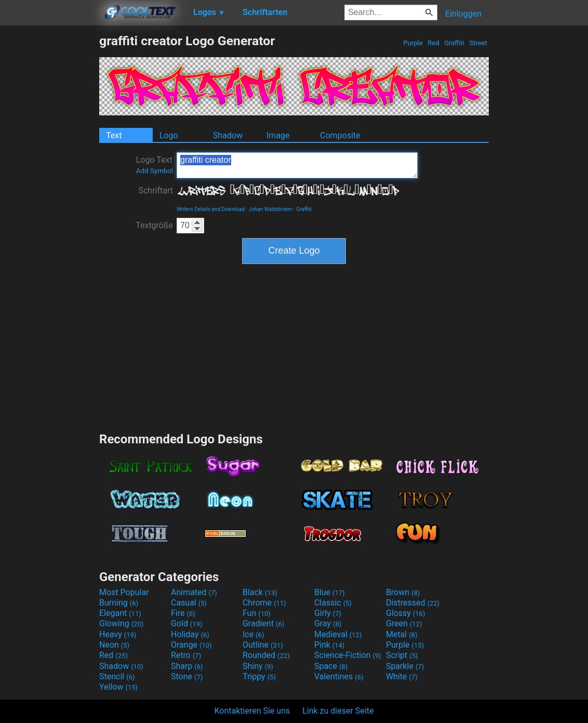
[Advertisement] (49, 189)
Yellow (118, 687)
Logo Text (155, 165)
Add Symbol (155, 171)
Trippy (259, 676)
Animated (194, 592)
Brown (403, 592)
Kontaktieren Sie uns (252, 711)
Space (331, 666)
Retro (186, 655)
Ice (253, 634)
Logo (169, 135)
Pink (330, 645)
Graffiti (454, 43)
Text (114, 135)
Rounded (266, 655)
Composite (340, 135)
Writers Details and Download (211, 209)
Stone (187, 676)
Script (402, 655)
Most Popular (124, 592)
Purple (413, 43)
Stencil (117, 676)
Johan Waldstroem (271, 209)
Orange (191, 645)
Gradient (263, 623)
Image (278, 135)
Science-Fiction (348, 655)
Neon (114, 645)
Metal (402, 634)
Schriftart (156, 190)
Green (404, 623)
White (402, 676)
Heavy (118, 634)
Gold (187, 623)
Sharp (187, 666)
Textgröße (154, 225)
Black (260, 592)
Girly (328, 613)
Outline (263, 645)
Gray (328, 623)
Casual (189, 603)
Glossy (406, 613)
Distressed (413, 603)
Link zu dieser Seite (338, 711)
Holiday (190, 634)
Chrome (264, 603)
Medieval (338, 634)
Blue (330, 592)
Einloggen (463, 14)
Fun (257, 613)
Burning (119, 603)
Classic (333, 603)
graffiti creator (297, 165)
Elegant (120, 613)
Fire (183, 613)
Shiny (258, 666)
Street (478, 43)
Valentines (339, 676)
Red (433, 43)
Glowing (121, 623)
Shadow (228, 135)
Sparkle (405, 666)
